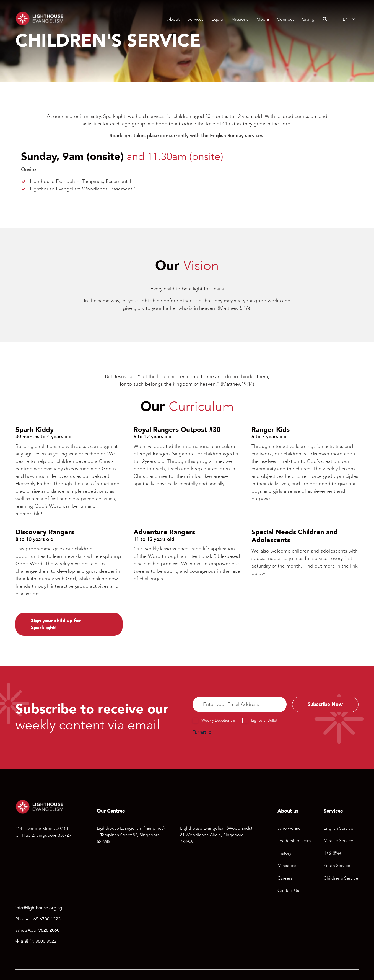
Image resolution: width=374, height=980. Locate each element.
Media (263, 19)
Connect (285, 19)
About (173, 19)
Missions (240, 19)
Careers (285, 878)
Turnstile (202, 733)
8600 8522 (46, 942)
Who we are (289, 829)
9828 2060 (49, 930)
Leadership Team (294, 841)
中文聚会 (333, 853)
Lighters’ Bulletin (266, 721)
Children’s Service (341, 878)
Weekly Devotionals (218, 721)
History (284, 853)
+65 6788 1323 (46, 919)
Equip (217, 19)
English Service (338, 829)
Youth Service (337, 866)
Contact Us (288, 891)
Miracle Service (338, 841)
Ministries (287, 866)
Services (196, 19)
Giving (308, 19)
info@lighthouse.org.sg (39, 908)
